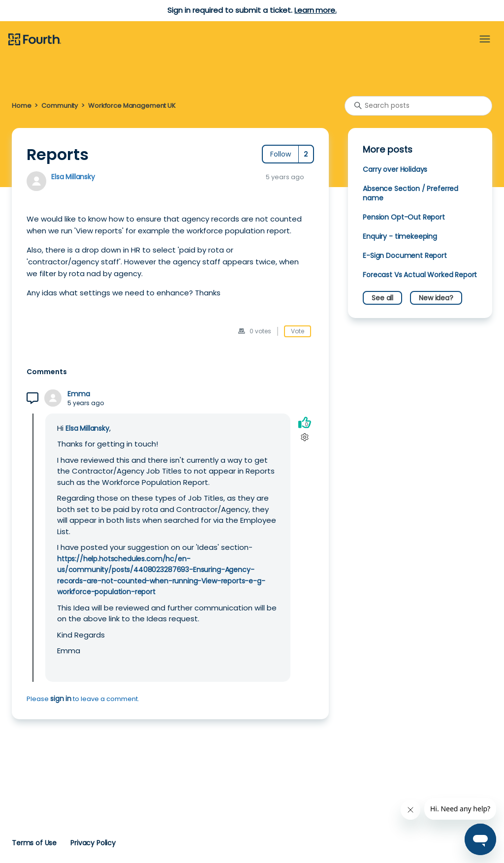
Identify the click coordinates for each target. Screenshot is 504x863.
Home (21, 106)
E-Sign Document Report (405, 256)
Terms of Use (34, 843)
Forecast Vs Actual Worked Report (420, 275)
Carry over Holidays (395, 169)
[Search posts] (418, 106)
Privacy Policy (93, 843)
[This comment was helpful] (305, 423)
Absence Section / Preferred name (410, 193)
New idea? (436, 298)
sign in (61, 699)
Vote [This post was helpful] (298, 331)
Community (60, 106)
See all (382, 298)
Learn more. (315, 10)
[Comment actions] (304, 437)
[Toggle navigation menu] (485, 39)
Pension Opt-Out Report (404, 217)
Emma (79, 394)
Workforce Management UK (132, 106)
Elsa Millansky (73, 177)
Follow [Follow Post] (281, 154)
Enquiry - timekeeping (400, 236)
